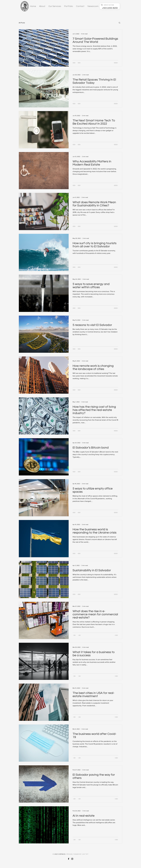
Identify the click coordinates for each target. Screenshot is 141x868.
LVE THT (85, 854)
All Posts (22, 23)
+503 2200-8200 (110, 8)
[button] (119, 23)
